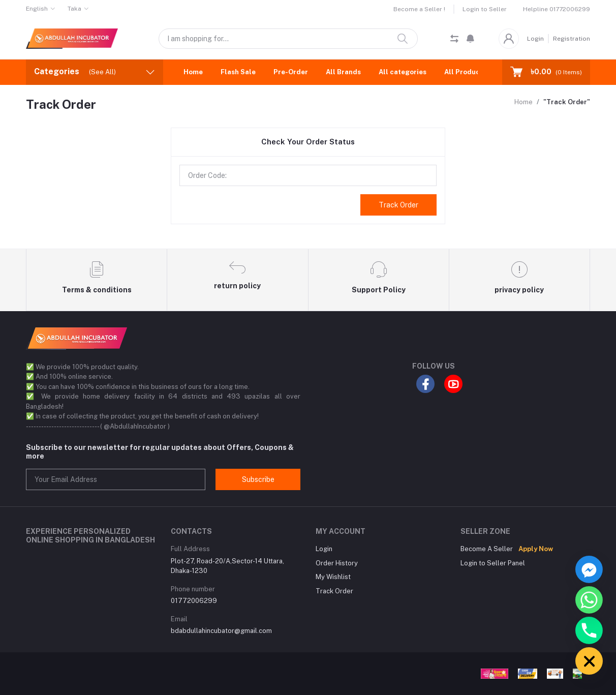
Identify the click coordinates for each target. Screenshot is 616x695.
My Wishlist (333, 577)
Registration (572, 39)
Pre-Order (291, 72)
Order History (337, 563)
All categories (403, 72)
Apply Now (536, 549)
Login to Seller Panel (493, 563)
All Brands (343, 72)
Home (193, 72)
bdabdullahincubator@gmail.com (221, 631)
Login (535, 39)
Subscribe (258, 479)
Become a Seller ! (419, 9)
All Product (464, 72)
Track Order (398, 205)
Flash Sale (238, 72)
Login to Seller (485, 9)
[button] (470, 39)
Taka (74, 9)
